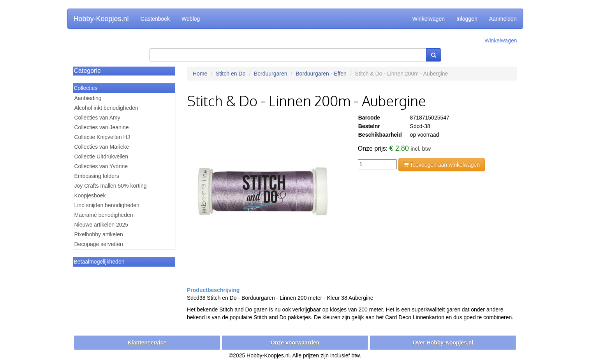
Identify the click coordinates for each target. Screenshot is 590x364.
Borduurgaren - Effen (321, 74)
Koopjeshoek (90, 195)
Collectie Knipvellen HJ (102, 137)
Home (200, 74)
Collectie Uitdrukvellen (101, 157)
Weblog (191, 19)
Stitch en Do (231, 74)
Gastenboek (155, 19)
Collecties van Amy (97, 118)
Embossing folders (97, 176)
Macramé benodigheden (104, 215)
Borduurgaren (271, 74)
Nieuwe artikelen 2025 (101, 225)
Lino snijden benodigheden (107, 205)
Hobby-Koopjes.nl (101, 19)
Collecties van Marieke (102, 147)
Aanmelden (503, 19)
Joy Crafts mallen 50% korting (111, 186)
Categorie (87, 71)
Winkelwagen (429, 19)
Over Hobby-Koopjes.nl (443, 343)
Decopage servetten (99, 244)
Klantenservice (147, 343)
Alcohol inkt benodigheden (106, 108)
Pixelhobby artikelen (99, 234)
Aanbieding (88, 98)
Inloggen (467, 19)
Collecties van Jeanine (102, 127)
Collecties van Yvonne (101, 166)
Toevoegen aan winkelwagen (442, 165)
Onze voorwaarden (295, 343)
